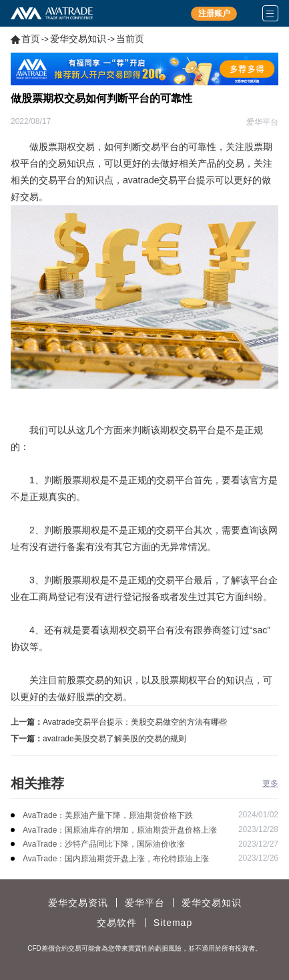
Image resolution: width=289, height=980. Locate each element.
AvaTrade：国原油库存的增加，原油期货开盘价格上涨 (120, 830)
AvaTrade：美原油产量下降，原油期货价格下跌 (108, 815)
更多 (270, 783)
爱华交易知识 (78, 39)
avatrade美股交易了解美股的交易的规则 (114, 739)
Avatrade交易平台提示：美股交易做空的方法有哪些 (135, 722)
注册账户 (214, 13)
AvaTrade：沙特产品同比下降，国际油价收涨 (104, 844)
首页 (31, 39)
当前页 (130, 39)
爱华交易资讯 (78, 903)
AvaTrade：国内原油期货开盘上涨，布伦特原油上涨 (116, 859)
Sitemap (173, 923)
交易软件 (117, 923)
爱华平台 (145, 903)
